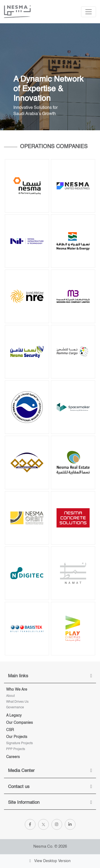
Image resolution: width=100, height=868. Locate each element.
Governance (15, 708)
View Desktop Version (50, 861)
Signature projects (19, 743)
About (10, 696)
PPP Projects (16, 749)
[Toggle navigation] (89, 12)
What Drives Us (17, 702)
